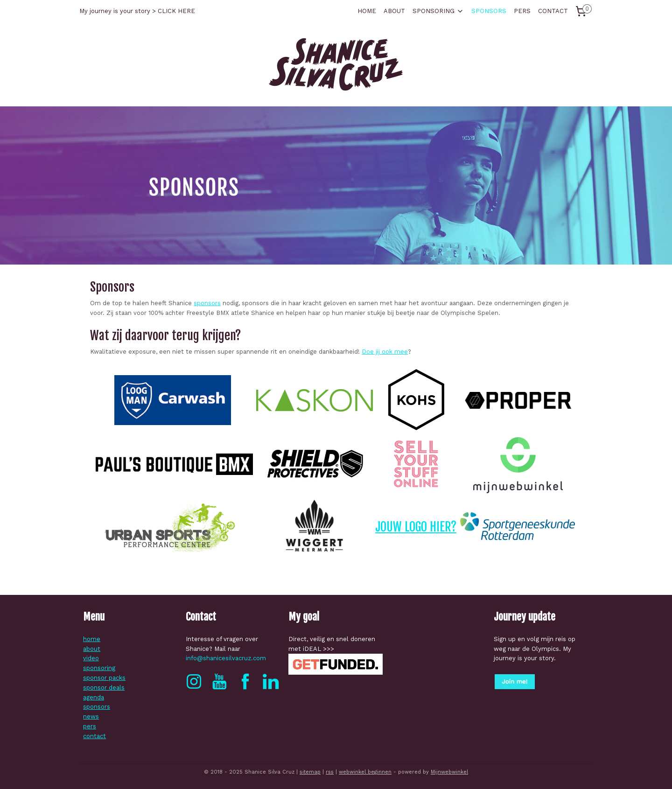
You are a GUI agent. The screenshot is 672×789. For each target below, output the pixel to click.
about (92, 649)
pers (90, 726)
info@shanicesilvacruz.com (226, 658)
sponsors (207, 303)
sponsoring (99, 668)
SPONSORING (438, 11)
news (91, 716)
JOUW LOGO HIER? (416, 527)
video (91, 658)
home (92, 639)
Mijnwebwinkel (449, 772)
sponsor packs (104, 678)
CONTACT (553, 11)
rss (330, 772)
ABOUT (394, 11)
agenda (94, 697)
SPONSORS (489, 11)
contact (94, 736)
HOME (367, 11)
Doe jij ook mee (385, 352)
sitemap (310, 772)
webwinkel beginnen (365, 772)
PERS (522, 11)
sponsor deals (104, 688)
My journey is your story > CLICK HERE (137, 11)
